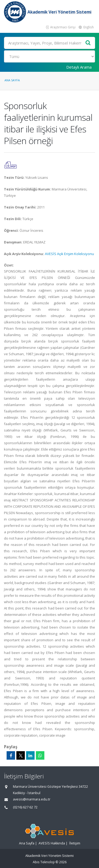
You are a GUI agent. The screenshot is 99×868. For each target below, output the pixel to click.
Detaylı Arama (79, 67)
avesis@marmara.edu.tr (32, 799)
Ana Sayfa (12, 80)
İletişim (75, 843)
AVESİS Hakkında (52, 843)
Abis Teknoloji (44, 862)
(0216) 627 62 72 (25, 807)
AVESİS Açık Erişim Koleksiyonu (69, 254)
